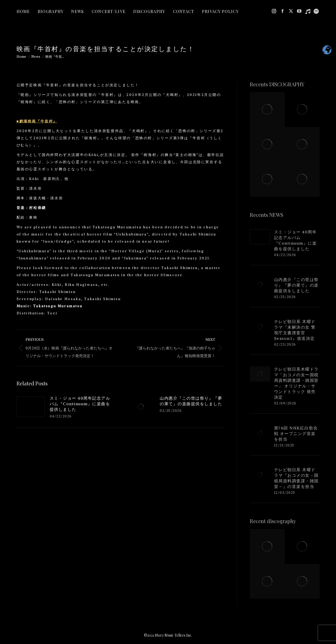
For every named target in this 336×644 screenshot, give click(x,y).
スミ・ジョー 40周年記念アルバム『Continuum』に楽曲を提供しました (80, 404)
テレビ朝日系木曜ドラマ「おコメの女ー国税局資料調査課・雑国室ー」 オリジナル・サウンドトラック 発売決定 (296, 383)
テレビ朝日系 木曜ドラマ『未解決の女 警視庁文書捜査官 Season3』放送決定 (295, 330)
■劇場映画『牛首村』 (37, 121)
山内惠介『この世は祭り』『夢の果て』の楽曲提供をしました (191, 401)
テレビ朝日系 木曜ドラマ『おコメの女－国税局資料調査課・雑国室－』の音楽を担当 (296, 478)
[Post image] (31, 407)
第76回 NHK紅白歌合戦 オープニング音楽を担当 (296, 433)
